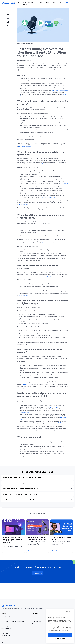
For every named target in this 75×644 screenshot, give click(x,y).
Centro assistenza (37, 621)
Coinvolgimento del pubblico (9, 628)
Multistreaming (5, 619)
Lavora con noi (10, 638)
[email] (8, 15)
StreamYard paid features (48, 197)
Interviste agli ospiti (6, 626)
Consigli (60, 2)
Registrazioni (5, 624)
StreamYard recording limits (47, 87)
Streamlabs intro (63, 91)
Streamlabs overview (48, 243)
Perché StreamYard (6, 617)
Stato (3, 640)
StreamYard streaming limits (28, 192)
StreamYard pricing (34, 87)
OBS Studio (55, 91)
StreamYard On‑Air (38, 164)
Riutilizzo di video (6, 635)
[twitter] (8, 22)
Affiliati (37, 619)
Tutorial (53, 2)
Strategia (41, 2)
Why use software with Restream (57, 423)
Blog (37, 617)
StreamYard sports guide (24, 147)
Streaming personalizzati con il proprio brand (13, 621)
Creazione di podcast (7, 631)
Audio (47, 2)
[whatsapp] (8, 26)
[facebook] (8, 18)
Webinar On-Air (5, 633)
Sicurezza (4, 642)
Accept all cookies (60, 635)
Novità (34, 624)
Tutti (19, 2)
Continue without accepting (67, 611)
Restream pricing (47, 276)
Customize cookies (60, 639)
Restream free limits (57, 276)
